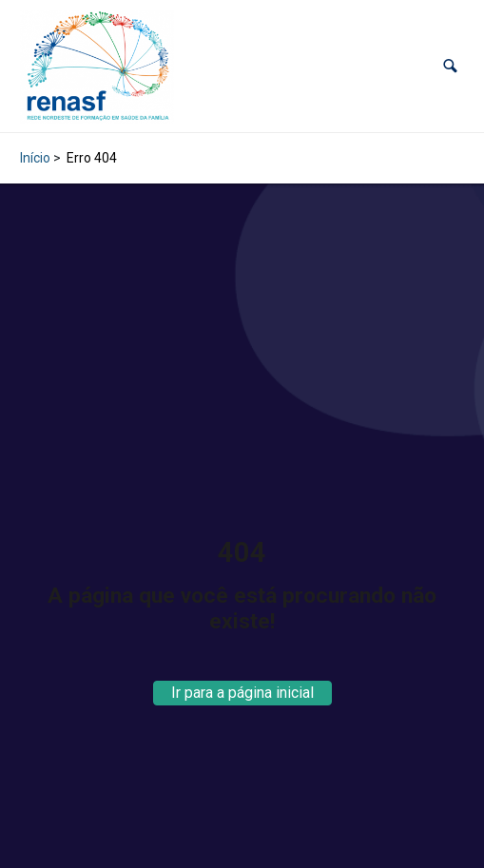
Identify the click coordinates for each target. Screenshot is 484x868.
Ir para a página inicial (242, 693)
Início (35, 158)
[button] (450, 66)
